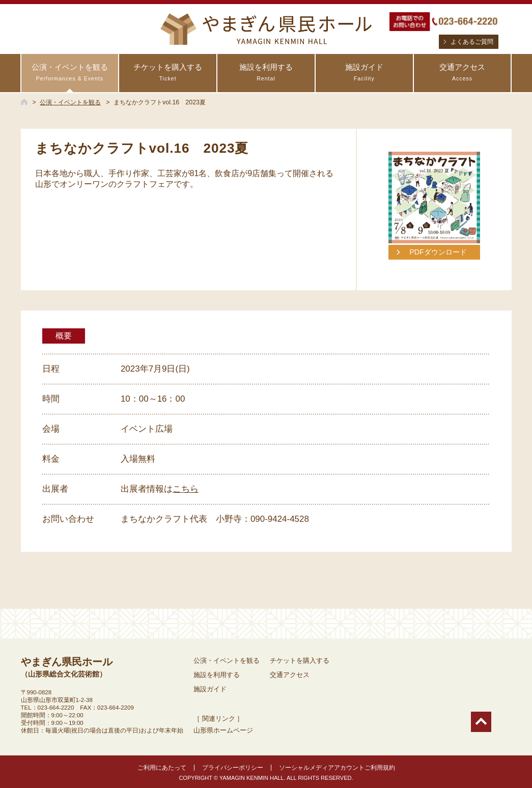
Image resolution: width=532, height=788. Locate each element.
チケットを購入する (168, 73)
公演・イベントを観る (70, 73)
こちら (186, 489)
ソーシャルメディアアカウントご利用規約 (337, 768)
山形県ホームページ (223, 730)
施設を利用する (266, 73)
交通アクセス (463, 73)
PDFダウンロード (438, 252)
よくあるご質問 (472, 42)
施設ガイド (364, 73)
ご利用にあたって (162, 768)
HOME (24, 102)
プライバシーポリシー (233, 768)
